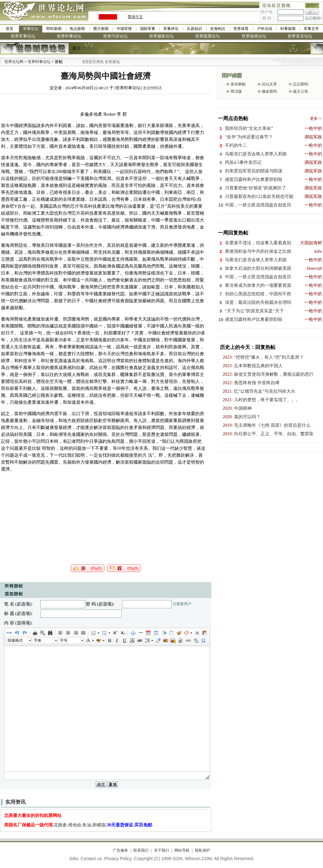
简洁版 (236, 91)
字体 (38, 640)
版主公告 (301, 91)
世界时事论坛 (69, 36)
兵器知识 (194, 29)
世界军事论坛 (23, 36)
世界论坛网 (14, 62)
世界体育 (241, 29)
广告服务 (120, 850)
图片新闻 (101, 29)
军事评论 (171, 29)
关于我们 (161, 850)
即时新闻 (54, 29)
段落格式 (15, 640)
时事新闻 (288, 29)
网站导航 (182, 850)
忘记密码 (301, 84)
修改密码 (269, 91)
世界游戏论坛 (254, 36)
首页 (9, 29)
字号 (64, 640)
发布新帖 (238, 84)
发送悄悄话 (152, 88)
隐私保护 (203, 850)
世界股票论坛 (208, 36)
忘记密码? (313, 18)
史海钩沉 (218, 29)
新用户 (312, 5)
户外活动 (265, 29)
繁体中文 (135, 17)
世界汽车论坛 (115, 36)
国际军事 (148, 29)
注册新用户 (182, 604)
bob (88, 48)
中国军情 (124, 29)
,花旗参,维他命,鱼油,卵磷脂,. (79, 825)
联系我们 (141, 850)
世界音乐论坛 (300, 36)
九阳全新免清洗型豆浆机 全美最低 (100, 62)
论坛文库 (269, 84)
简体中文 (108, 17)
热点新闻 (77, 29)
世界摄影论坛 (161, 36)
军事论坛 (31, 29)
